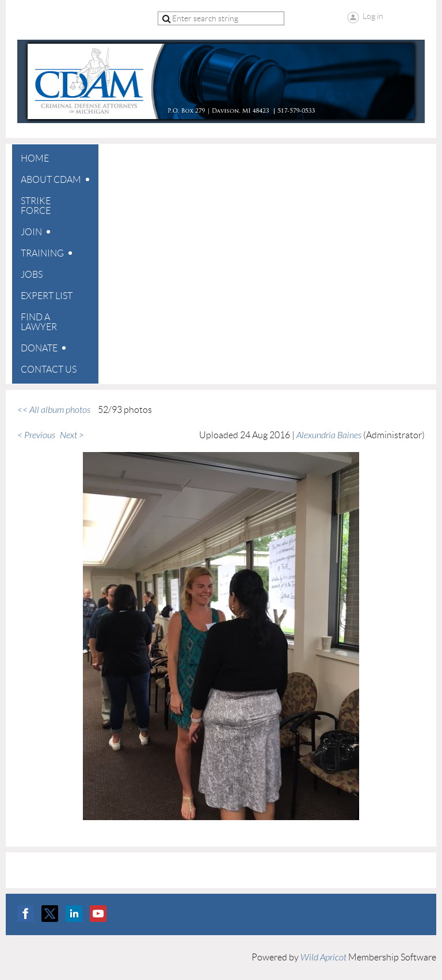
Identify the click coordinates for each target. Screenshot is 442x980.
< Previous (36, 435)
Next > (72, 435)
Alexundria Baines (329, 435)
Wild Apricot (323, 958)
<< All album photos (54, 410)
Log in (373, 16)
